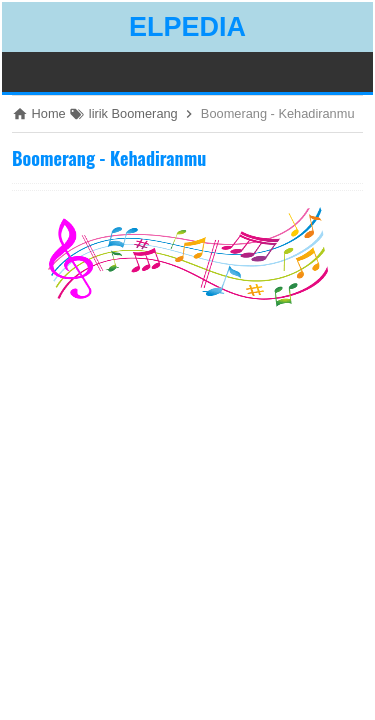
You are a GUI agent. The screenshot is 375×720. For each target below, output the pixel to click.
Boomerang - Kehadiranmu (109, 158)
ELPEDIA (187, 27)
